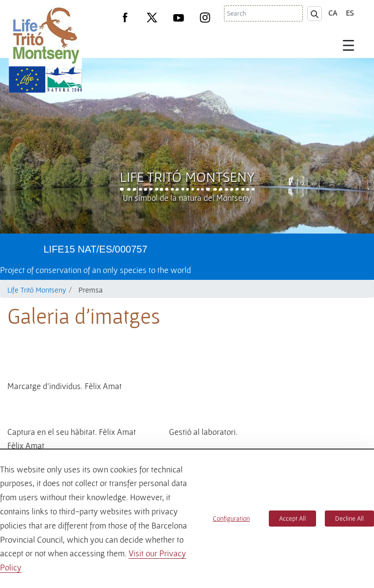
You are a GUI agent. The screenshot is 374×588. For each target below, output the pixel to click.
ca (333, 13)
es (350, 13)
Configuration (231, 518)
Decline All (349, 518)
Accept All (292, 518)
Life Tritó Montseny (187, 176)
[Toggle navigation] (349, 45)
